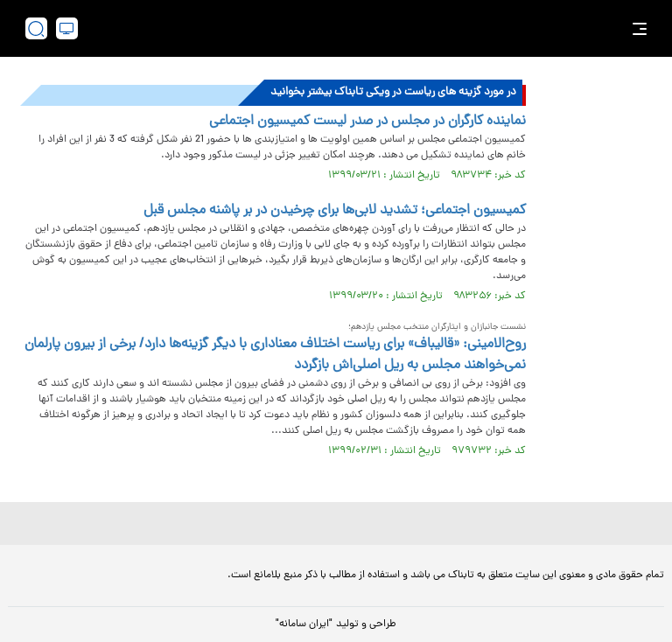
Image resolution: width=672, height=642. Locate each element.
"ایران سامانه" (304, 625)
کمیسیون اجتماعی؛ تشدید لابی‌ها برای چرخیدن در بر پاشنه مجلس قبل (335, 211)
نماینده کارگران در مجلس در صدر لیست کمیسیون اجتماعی (367, 122)
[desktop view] (67, 28)
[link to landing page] (345, 28)
